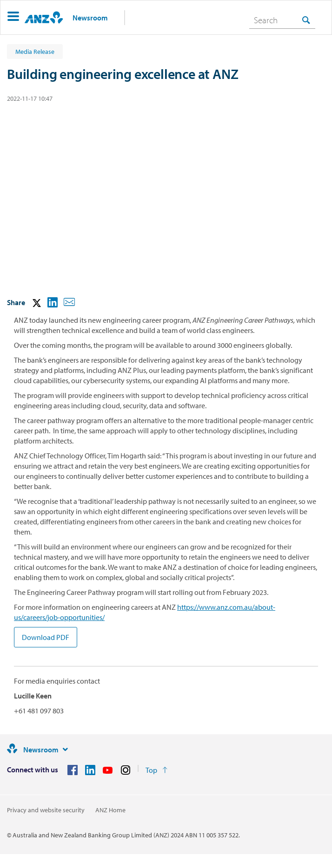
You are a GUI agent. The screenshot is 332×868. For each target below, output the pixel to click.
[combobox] (282, 20)
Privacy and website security (46, 810)
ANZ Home (110, 810)
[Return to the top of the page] (156, 770)
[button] (13, 17)
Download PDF (46, 637)
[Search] (282, 20)
